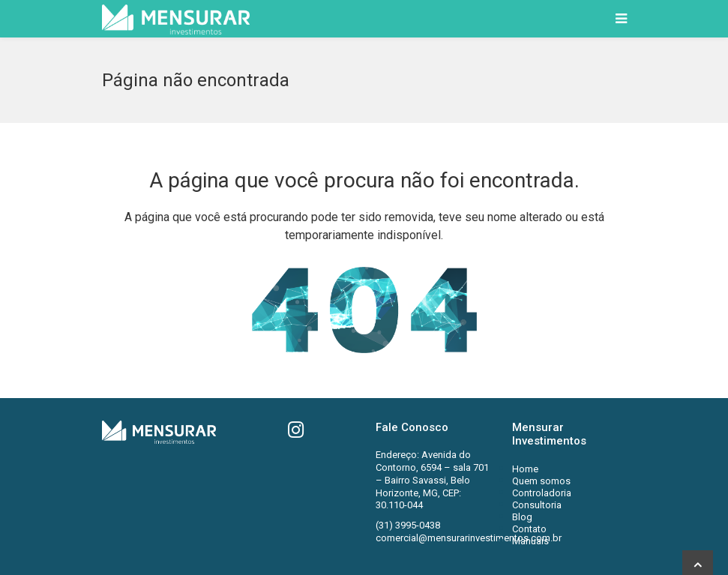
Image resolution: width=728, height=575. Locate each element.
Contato (529, 529)
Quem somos (541, 481)
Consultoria (537, 505)
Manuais (530, 541)
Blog (522, 517)
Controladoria (542, 493)
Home (525, 469)
